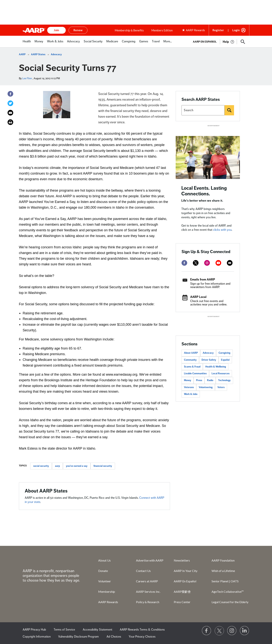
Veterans (189, 387)
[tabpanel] (219, 41)
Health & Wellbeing (216, 367)
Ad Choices (114, 637)
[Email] (10, 113)
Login (236, 30)
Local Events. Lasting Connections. (204, 191)
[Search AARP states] (203, 110)
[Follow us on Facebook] (207, 631)
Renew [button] (78, 30)
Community (190, 360)
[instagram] (207, 263)
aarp (57, 466)
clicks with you (222, 230)
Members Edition (162, 30)
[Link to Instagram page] (232, 631)
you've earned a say (77, 466)
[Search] (229, 110)
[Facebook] (10, 94)
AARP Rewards (108, 602)
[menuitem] (27, 43)
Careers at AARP (147, 581)
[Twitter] (10, 103)
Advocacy (56, 54)
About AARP (191, 353)
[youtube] (218, 263)
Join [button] (56, 30)
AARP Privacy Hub (34, 630)
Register (218, 30)
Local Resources (221, 374)
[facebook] (184, 263)
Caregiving (224, 353)
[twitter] (196, 263)
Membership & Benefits (129, 30)
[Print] (10, 122)
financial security (103, 466)
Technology (224, 380)
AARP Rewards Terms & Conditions (142, 630)
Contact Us (143, 571)
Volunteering (206, 387)
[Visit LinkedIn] (245, 631)
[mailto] (230, 263)
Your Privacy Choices (142, 637)
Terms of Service (64, 630)
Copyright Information (37, 637)
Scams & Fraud (192, 367)
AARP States (38, 54)
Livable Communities (195, 374)
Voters (221, 387)
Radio (210, 380)
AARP (22, 54)
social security (41, 466)
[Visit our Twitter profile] (219, 631)
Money (188, 380)
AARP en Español (205, 42)
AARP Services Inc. (148, 592)
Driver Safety (209, 360)
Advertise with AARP (150, 560)
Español (225, 360)
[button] (243, 42)
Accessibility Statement (97, 630)
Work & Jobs (191, 394)
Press (199, 380)
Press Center (182, 602)
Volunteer (105, 581)
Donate (103, 571)
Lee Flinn (27, 78)
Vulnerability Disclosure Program (78, 637)
